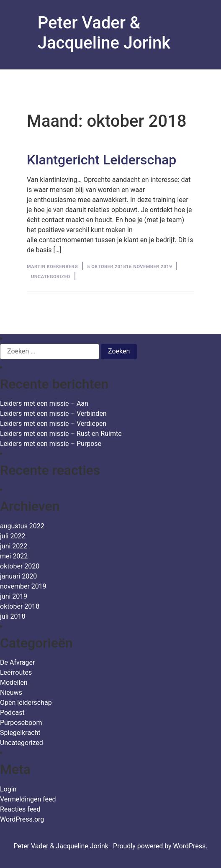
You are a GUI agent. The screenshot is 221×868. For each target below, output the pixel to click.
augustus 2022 (22, 526)
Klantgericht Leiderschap (102, 160)
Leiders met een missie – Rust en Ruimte (61, 434)
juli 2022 (13, 536)
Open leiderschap (26, 703)
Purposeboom (21, 723)
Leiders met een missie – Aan (44, 403)
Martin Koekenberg (52, 267)
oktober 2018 (20, 606)
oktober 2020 (20, 566)
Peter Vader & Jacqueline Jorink (104, 33)
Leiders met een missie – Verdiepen (53, 424)
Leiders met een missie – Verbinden (53, 414)
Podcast (12, 713)
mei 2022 (14, 556)
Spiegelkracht (20, 733)
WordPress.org (22, 819)
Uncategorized (51, 277)
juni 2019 (14, 596)
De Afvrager (17, 662)
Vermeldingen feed (28, 799)
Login (8, 789)
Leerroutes (16, 672)
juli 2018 (13, 616)
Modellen (14, 682)
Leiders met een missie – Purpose (51, 444)
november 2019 (23, 586)
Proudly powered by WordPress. (160, 846)
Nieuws (11, 693)
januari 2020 (18, 576)
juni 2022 (14, 546)
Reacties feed (20, 809)
